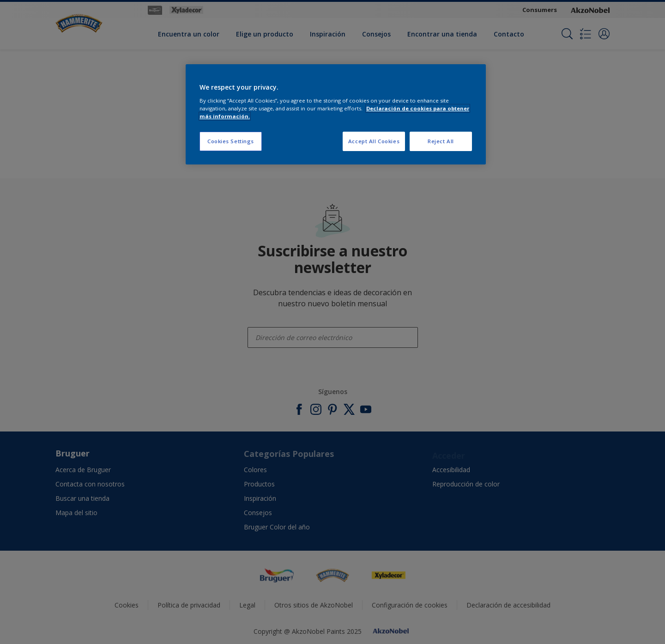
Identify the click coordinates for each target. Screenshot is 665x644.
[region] (336, 114)
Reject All (441, 141)
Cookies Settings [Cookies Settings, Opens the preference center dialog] (231, 141)
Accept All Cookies (374, 141)
